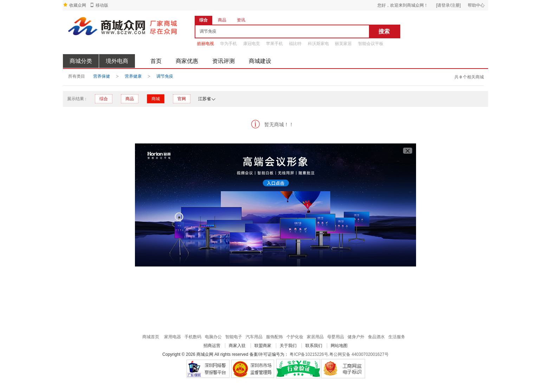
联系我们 (314, 346)
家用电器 (173, 337)
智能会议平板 (371, 44)
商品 (130, 99)
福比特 (295, 44)
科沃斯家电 (318, 44)
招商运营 (212, 346)
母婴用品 (336, 337)
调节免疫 (165, 76)
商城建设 (260, 61)
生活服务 (397, 337)
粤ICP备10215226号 (309, 354)
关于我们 (288, 346)
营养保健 (102, 76)
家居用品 (315, 337)
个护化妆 (295, 337)
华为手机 (228, 44)
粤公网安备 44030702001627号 (359, 354)
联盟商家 (263, 346)
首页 (156, 61)
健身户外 (356, 337)
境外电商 (117, 61)
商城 (156, 99)
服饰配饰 (274, 337)
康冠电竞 (252, 44)
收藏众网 (78, 5)
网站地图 (339, 346)
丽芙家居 (343, 44)
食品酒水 (376, 337)
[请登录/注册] (448, 5)
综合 (104, 99)
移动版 (102, 5)
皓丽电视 (206, 44)
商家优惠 (187, 61)
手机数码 (193, 337)
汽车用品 (254, 337)
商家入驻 (237, 346)
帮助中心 (476, 5)
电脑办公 (213, 337)
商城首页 (151, 337)
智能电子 (234, 337)
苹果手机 (274, 44)
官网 (182, 99)
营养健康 (133, 76)
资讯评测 (223, 61)
